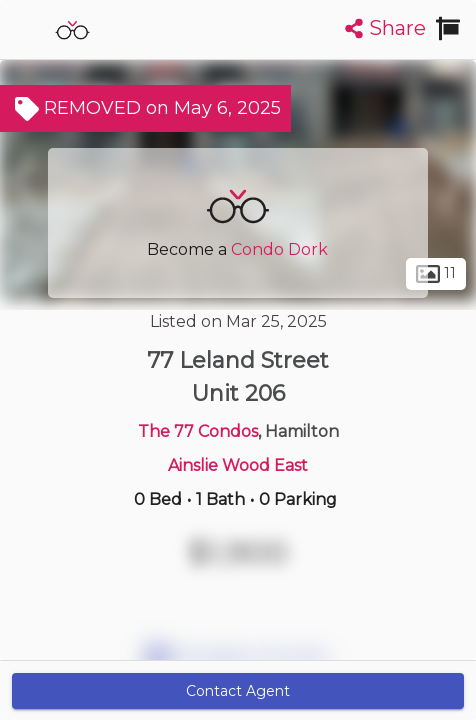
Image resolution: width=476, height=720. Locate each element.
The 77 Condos (198, 431)
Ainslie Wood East (238, 465)
